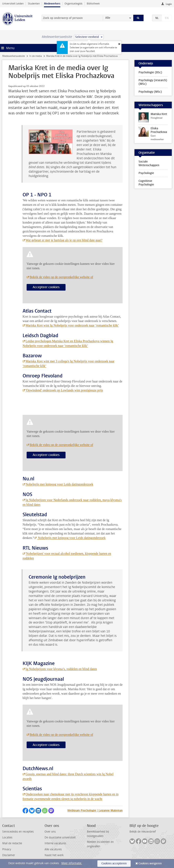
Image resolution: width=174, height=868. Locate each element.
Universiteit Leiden (13, 4)
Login (169, 4)
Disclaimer (9, 855)
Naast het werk (54, 855)
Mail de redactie (12, 843)
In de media (35, 56)
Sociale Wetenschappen (149, 163)
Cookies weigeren (150, 863)
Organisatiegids (73, 4)
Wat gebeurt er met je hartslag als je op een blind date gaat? (64, 240)
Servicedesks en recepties (18, 832)
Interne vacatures (55, 843)
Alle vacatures (53, 849)
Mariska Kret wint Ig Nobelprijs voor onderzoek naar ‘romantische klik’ (72, 325)
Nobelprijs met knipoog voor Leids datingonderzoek (59, 484)
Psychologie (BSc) (150, 72)
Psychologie (146, 173)
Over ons (50, 832)
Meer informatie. (72, 863)
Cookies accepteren (114, 863)
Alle (108, 18)
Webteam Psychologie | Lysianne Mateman (95, 811)
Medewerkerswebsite (14, 56)
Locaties (7, 837)
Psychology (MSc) (150, 92)
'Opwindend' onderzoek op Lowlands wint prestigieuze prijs (64, 390)
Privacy (7, 849)
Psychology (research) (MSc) (153, 82)
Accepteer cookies (46, 287)
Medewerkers (52, 4)
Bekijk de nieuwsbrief (143, 832)
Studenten (34, 4)
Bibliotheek (93, 4)
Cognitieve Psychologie (146, 183)
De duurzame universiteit (60, 837)
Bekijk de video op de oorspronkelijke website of (61, 277)
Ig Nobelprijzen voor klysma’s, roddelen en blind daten (61, 669)
